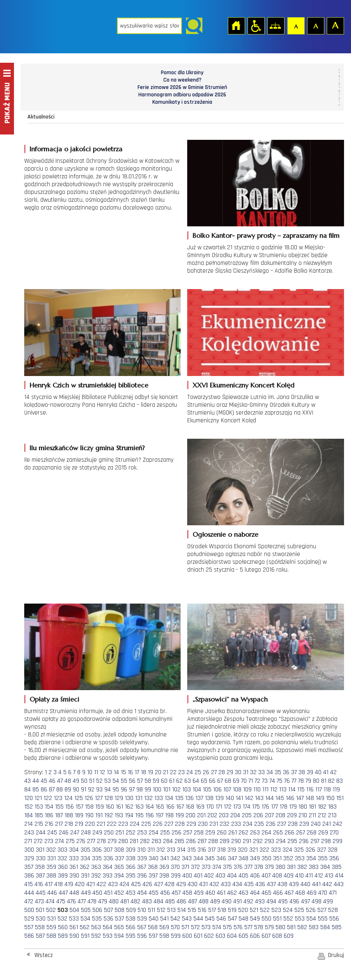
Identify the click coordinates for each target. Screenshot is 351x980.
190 (89, 815)
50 (84, 781)
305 (85, 850)
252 (131, 833)
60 (164, 781)
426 (147, 884)
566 (131, 927)
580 (280, 927)
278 (101, 841)
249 (97, 833)
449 (86, 893)
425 (136, 884)
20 (158, 772)
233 (236, 824)
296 (304, 841)
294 (281, 841)
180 (303, 807)
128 (109, 798)
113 (283, 790)
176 (265, 807)
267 (301, 833)
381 (291, 867)
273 (49, 841)
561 (74, 927)
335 (97, 858)
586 (29, 936)
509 (131, 910)
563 (96, 927)
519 (232, 910)
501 (40, 910)
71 (251, 781)
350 (266, 858)
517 (212, 910)
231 (214, 824)
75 (280, 781)
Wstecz (44, 955)
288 (213, 841)
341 (164, 858)
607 (266, 936)
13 (109, 772)
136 (189, 798)
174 (247, 807)
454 (142, 893)
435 (249, 884)
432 (214, 884)
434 (237, 884)
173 (237, 807)
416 (39, 884)
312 (161, 850)
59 (156, 781)
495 (283, 901)
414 (339, 876)
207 (269, 815)
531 (52, 919)
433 (226, 884)
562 (85, 927)
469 (312, 893)
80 (316, 781)
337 (119, 858)
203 (224, 815)
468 (300, 893)
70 (244, 781)
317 (212, 850)
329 (29, 858)
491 (237, 901)
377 (248, 867)
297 (315, 841)
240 (316, 824)
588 (51, 936)
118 (327, 790)
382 (302, 867)
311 (151, 850)
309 (131, 850)
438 (282, 884)
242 (337, 824)
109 (247, 790)
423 (113, 884)
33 (262, 772)
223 (123, 824)
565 (119, 927)
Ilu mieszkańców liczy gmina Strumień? (87, 448)
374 (217, 867)
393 (108, 876)
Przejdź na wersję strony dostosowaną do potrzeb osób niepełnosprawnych (256, 25)
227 (169, 824)
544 (198, 919)
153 (39, 807)
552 (288, 919)
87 (52, 790)
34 (270, 772)
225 (146, 824)
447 (63, 893)
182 (322, 807)
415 (29, 884)
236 (271, 824)
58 (148, 781)
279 (112, 841)
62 (179, 781)
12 (102, 772)
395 (131, 876)
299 (337, 841)
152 (29, 807)
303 (62, 850)
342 (175, 858)
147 (300, 798)
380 (280, 867)
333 (74, 858)
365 (119, 867)
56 (132, 781)
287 (202, 841)
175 (256, 807)
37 (294, 772)
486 (181, 901)
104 (197, 790)
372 (195, 867)
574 (217, 927)
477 (82, 901)
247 (75, 833)
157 (79, 807)
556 (334, 919)
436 (260, 884)
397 (153, 876)
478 (92, 901)
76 (287, 781)
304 (74, 850)
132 (148, 798)
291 (247, 841)
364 (108, 867)
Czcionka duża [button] (335, 25)
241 (327, 824)
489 (215, 901)
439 (294, 884)
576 (238, 927)
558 (40, 927)
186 (49, 815)
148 (310, 798)
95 (116, 790)
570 (175, 927)
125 (79, 798)
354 (311, 858)
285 (179, 841)
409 (289, 876)
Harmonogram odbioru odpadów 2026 (182, 95)
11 (96, 772)
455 (154, 893)
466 (278, 893)
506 (97, 910)
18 (143, 772)
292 (258, 841)
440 (305, 884)
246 (64, 833)
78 (301, 781)
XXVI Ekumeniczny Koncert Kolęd (243, 385)
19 (150, 772)
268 (312, 833)
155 (59, 807)
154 (49, 807)
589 (63, 936)
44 (36, 781)
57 (140, 781)
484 (158, 901)
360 (63, 867)
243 (29, 833)
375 (227, 867)
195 (139, 815)
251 (120, 833)
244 (41, 833)
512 (161, 910)
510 (142, 910)
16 (130, 772)
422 (101, 884)
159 (100, 807)
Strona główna (236, 25)
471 (333, 893)
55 (124, 781)
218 (69, 824)
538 (131, 919)
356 (334, 858)
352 (288, 858)
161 (119, 807)
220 (90, 824)
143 (259, 798)
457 (176, 893)
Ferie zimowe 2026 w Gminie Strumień (182, 87)
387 (40, 876)
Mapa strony (275, 25)
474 (50, 901)
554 (311, 919)
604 (232, 936)
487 (193, 901)
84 (28, 790)
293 (269, 841)
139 (219, 798)
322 (264, 850)
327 (321, 850)
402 (209, 876)
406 (255, 876)
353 (300, 858)
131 (139, 798)
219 (79, 824)
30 (238, 772)
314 (181, 850)
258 (199, 833)
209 (292, 815)
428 (170, 884)
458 (187, 893)
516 (202, 910)
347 (232, 858)
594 (119, 936)
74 (272, 781)
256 (177, 833)
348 (243, 858)
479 (103, 901)
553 (300, 919)
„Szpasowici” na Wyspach (230, 699)
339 (142, 858)
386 (29, 876)
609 (289, 936)
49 (76, 781)
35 (278, 772)
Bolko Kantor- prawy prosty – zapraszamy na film (266, 235)
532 (62, 919)
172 (228, 807)
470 (323, 893)
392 (96, 876)
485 (170, 901)
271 (28, 841)
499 (328, 901)
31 (246, 772)
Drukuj (336, 955)
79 (308, 781)
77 (294, 781)
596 (142, 936)
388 (51, 876)
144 (270, 798)
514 (182, 910)
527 (322, 910)
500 (29, 910)
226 (158, 824)
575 (227, 927)
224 (135, 824)
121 (38, 798)
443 (339, 884)
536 (108, 919)
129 (119, 798)
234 (248, 824)
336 (108, 858)
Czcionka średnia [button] (315, 25)
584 (325, 927)
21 (166, 772)
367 (142, 867)
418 (58, 884)
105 (207, 790)
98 (140, 790)
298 (326, 841)
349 (255, 858)
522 (265, 910)
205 (247, 815)
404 (232, 876)
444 (29, 893)
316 (202, 850)
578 (259, 927)
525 (299, 910)
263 (255, 833)
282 (145, 841)
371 (185, 867)
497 (305, 901)
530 (41, 919)
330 (41, 858)
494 (271, 901)
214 (29, 824)
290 (236, 841)
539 (142, 919)
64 (196, 781)
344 (198, 858)
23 (181, 772)
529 (29, 919)
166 (170, 807)
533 (74, 919)
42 (333, 772)
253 (142, 833)
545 (210, 919)
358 (40, 867)
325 (299, 850)
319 (232, 850)
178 (283, 807)
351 (277, 858)
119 (336, 790)
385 (337, 867)
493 (260, 901)
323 (276, 850)
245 (52, 833)
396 (142, 876)
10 (90, 772)
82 (331, 781)
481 (125, 901)
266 (289, 833)
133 (159, 798)
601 (198, 936)
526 (311, 910)
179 (293, 807)
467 (289, 893)
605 (243, 936)
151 (340, 798)
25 (198, 772)
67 (220, 781)
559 (51, 927)
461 (221, 893)
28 (222, 772)
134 (169, 798)
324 (287, 850)
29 (230, 772)
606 (255, 936)
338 (131, 858)
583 (314, 927)
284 (168, 841)
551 (277, 919)
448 (74, 893)
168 (190, 807)
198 (169, 815)
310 (141, 850)
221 (101, 824)
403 (220, 876)
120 (29, 798)
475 (61, 901)
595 (131, 936)
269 (323, 833)
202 (212, 815)
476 (71, 901)
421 (91, 884)
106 (217, 790)
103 (187, 790)
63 (188, 781)
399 (176, 876)
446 (52, 893)
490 (227, 901)
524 (288, 910)
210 (303, 815)
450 (97, 893)
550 (266, 919)
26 (206, 772)
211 (312, 815)
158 (89, 807)
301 (40, 850)
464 (255, 893)
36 (286, 772)
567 (142, 927)
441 (316, 884)
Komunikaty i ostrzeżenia (182, 102)
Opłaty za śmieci (54, 699)
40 (318, 772)
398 (164, 876)
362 (85, 867)
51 (92, 781)
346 (221, 858)
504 (74, 910)
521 (254, 910)
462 (232, 893)
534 (85, 919)
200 (190, 815)
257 (188, 833)
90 (76, 790)
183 (332, 807)
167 (180, 807)
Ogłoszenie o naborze (225, 534)
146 (290, 798)
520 (243, 910)
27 (214, 772)
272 (38, 841)
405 (243, 876)
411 (309, 876)
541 (164, 919)
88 (60, 790)
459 (199, 893)
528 (333, 910)
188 (69, 815)
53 (108, 781)
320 (243, 850)
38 (302, 772)
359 (51, 867)
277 (91, 841)
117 (319, 790)
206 (258, 815)
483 (147, 901)
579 (269, 927)
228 (180, 824)
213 (332, 815)
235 (259, 824)
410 (299, 876)
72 (257, 781)
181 (312, 807)
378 (259, 867)
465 (266, 893)
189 (79, 815)
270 (334, 833)
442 (327, 884)
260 (222, 833)
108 (237, 790)
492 (248, 901)
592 (96, 936)
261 (233, 833)
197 (159, 815)
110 (257, 790)
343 (187, 858)
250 (109, 833)
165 (160, 807)
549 (255, 919)
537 (119, 919)
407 (266, 876)
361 (74, 867)
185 (39, 815)
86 (44, 790)
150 (330, 798)
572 (195, 927)
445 (41, 893)
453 (131, 893)
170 (210, 807)
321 (253, 850)
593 (108, 936)
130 (129, 798)
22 (173, 772)
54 (116, 781)
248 (86, 833)
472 (29, 901)
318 (221, 850)
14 (116, 772)
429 (181, 884)
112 (274, 790)
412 (319, 876)
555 (323, 919)
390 (74, 876)
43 (28, 781)
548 (243, 919)
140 (230, 798)
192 (109, 815)
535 (97, 919)
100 (157, 790)
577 (248, 927)
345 (210, 858)
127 (99, 798)
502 (51, 910)
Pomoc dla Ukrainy (182, 73)
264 (266, 833)
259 (210, 833)
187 (59, 815)
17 (137, 772)
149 (320, 798)
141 (239, 798)
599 (176, 936)
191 (99, 815)
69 (236, 781)
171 (219, 807)
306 (97, 850)
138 (209, 798)
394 (119, 876)
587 (40, 936)
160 (110, 807)
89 (68, 790)
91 (84, 790)
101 (167, 790)
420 (80, 884)
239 (304, 824)
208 (280, 815)
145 (280, 798)
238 (293, 824)
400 (187, 876)
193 (119, 815)
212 (322, 815)
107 (227, 790)
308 (119, 850)
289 (225, 841)
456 (165, 893)
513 (171, 910)
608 (277, 936)
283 (156, 841)
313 (171, 850)
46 (52, 781)
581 (291, 927)
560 (63, 927)
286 (191, 841)
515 (192, 910)
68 (228, 781)
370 (175, 867)
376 (238, 867)
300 (29, 850)
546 (221, 919)
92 (91, 790)
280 (123, 841)
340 (154, 858)
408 (277, 876)
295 (292, 841)
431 (203, 884)
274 (60, 841)
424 (124, 884)
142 (249, 798)
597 (153, 936)
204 (235, 815)
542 (175, 919)
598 (164, 936)
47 (60, 781)
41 (326, 772)
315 (192, 850)
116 (310, 790)
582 (302, 927)
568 (153, 927)
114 (292, 790)
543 (187, 919)
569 (164, 927)
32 (253, 772)
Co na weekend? (182, 80)
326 (310, 850)
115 (301, 790)
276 (81, 841)
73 (265, 781)
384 (325, 867)
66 (212, 781)
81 (324, 781)
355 (323, 858)
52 (99, 781)
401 (198, 876)
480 (114, 901)
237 (282, 824)
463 (243, 893)
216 (49, 824)
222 (112, 824)
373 (206, 867)
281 (134, 841)
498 (317, 901)
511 (151, 910)
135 (179, 798)
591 (85, 936)
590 (74, 936)
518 (222, 910)
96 (124, 790)
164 (150, 807)
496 (294, 901)
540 (154, 919)
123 (58, 798)
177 (274, 807)
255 (165, 833)
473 (39, 901)
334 (85, 858)
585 (337, 927)
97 (132, 790)
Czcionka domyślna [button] (296, 25)
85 (36, 790)
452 (119, 893)
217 (59, 824)
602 (209, 936)
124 (68, 798)
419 (69, 884)
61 (172, 781)
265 (278, 833)
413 (329, 876)
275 (70, 841)
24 (190, 772)
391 (85, 876)
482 (135, 901)
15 (123, 772)
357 (29, 867)
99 (148, 790)
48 (68, 781)
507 (108, 910)
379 (269, 867)
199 (180, 815)
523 (276, 910)
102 (176, 790)
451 (108, 893)
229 (191, 824)
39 (310, 772)
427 (158, 884)
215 (39, 824)
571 (185, 927)
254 (154, 833)
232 (225, 824)
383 (314, 867)
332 (62, 858)
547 (232, 919)
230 (203, 824)
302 (51, 850)
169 (200, 807)
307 (108, 850)
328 (333, 850)
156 (70, 807)
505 (86, 910)
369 (164, 867)
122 (48, 798)
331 (52, 858)
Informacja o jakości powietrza (76, 149)
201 (201, 815)
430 (193, 884)
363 (96, 867)
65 (204, 781)
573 (206, 927)
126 (89, 798)
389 (63, 876)
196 (150, 815)
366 (131, 867)
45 (44, 781)
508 (119, 910)
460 (210, 893)
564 (108, 927)
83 (340, 781)
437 (271, 884)
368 (153, 867)
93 (99, 790)
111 (265, 790)
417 (49, 884)
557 (29, 927)
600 (187, 936)
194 (129, 815)
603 (220, 936)
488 (204, 901)
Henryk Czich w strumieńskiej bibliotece (89, 385)
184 (29, 815)
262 (243, 833)
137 (199, 798)
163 (139, 807)
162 (129, 807)
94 (108, 790)
